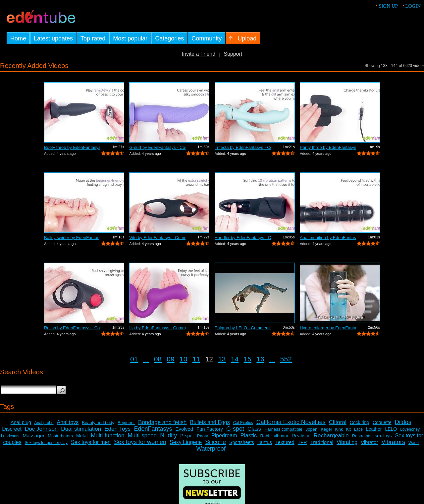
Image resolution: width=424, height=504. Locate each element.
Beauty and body (98, 423)
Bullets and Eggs (210, 422)
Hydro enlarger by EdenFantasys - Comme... (328, 328)
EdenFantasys (153, 429)
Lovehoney (410, 429)
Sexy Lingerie (186, 442)
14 (235, 359)
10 (183, 359)
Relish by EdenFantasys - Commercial (72, 328)
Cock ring (360, 422)
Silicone (215, 442)
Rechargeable (331, 436)
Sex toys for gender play (46, 443)
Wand (414, 443)
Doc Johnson (41, 429)
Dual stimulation (81, 429)
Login (413, 6)
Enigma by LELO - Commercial (243, 328)
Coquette (382, 422)
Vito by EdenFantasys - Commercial (157, 238)
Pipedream (224, 436)
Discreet (12, 429)
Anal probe (44, 423)
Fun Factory (210, 429)
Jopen (312, 429)
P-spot (187, 436)
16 (260, 359)
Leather (374, 429)
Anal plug (21, 422)
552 (286, 359)
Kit (348, 429)
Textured (285, 442)
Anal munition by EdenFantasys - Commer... (328, 238)
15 (248, 359)
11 (196, 359)
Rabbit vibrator (274, 436)
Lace (358, 429)
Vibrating (347, 442)
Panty (203, 436)
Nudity (168, 435)
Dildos (403, 422)
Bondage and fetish (162, 422)
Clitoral (338, 422)
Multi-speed (142, 436)
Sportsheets (242, 442)
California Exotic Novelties (291, 422)
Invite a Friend (199, 54)
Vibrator (369, 442)
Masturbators (60, 436)
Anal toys (68, 422)
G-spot (235, 429)
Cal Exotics (243, 423)
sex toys (383, 436)
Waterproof (211, 449)
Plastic (248, 436)
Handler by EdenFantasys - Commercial (243, 238)
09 (170, 359)
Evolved (184, 429)
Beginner (126, 423)
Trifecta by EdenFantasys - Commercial (243, 147)
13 (222, 359)
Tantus (265, 442)
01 (134, 359)
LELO (391, 429)
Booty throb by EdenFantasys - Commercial (72, 147)
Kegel (326, 429)
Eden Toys (117, 429)
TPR (302, 442)
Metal (82, 436)
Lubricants (10, 436)
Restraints (362, 436)
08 (158, 359)
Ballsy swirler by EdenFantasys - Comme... (72, 238)
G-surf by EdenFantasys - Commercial (157, 147)
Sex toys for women (140, 442)
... (146, 359)
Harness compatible (283, 429)
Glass (254, 429)
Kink (339, 429)
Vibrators (393, 442)
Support (233, 54)
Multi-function (107, 436)
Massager (33, 436)
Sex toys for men (91, 442)
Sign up (388, 6)
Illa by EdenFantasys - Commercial (157, 328)
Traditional (322, 442)
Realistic (301, 436)
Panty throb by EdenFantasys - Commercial (328, 147)
